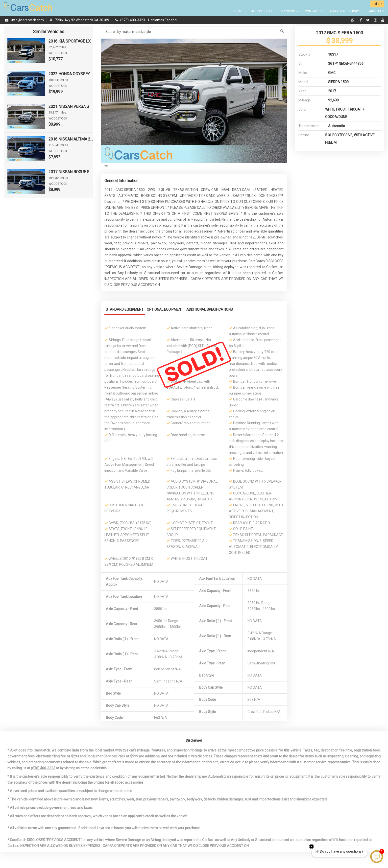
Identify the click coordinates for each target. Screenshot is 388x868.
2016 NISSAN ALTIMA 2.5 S (71, 139)
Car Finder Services (346, 11)
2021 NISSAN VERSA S (69, 106)
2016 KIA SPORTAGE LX (70, 41)
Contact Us (314, 11)
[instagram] (376, 20)
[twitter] (368, 20)
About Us (377, 11)
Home (239, 11)
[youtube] (383, 20)
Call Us (377, 4)
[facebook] (361, 20)
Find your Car (261, 11)
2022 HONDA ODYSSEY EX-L (71, 74)
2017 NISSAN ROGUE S (69, 172)
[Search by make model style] (194, 32)
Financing (289, 11)
